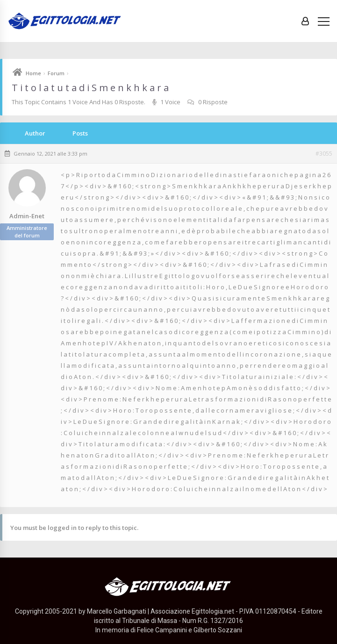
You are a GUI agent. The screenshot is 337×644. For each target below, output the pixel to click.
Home (33, 73)
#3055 (324, 154)
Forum (56, 73)
